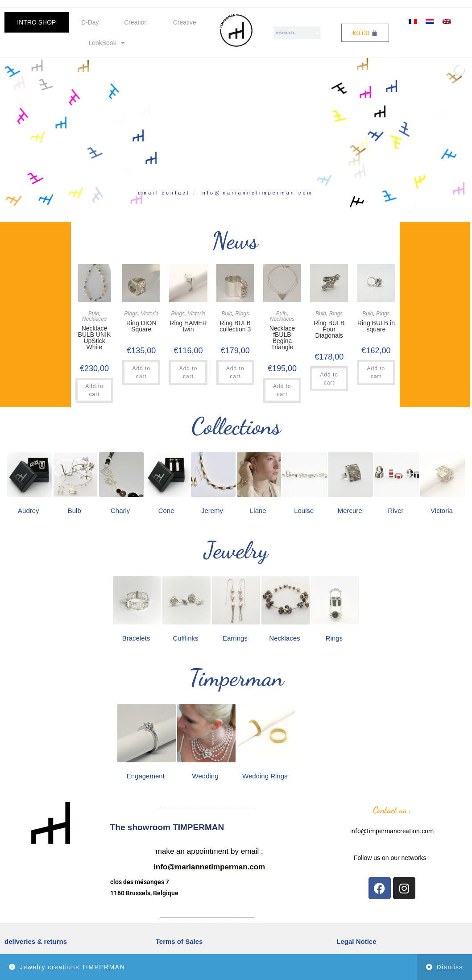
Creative (185, 22)
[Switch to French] (413, 21)
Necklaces (94, 319)
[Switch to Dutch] (430, 21)
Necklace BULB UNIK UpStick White (95, 338)
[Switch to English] (447, 21)
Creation (136, 22)
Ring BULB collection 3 (235, 326)
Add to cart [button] (94, 390)
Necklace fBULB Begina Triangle (282, 338)
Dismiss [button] (450, 967)
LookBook (106, 43)
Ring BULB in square (376, 326)
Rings (131, 314)
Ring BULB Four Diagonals (329, 329)
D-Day (90, 22)
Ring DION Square (141, 326)
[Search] (317, 33)
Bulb (94, 314)
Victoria (150, 314)
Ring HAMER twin (188, 326)
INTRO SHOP (36, 22)
